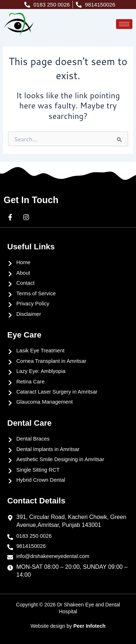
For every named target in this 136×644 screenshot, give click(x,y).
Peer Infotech (89, 626)
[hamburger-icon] (124, 24)
